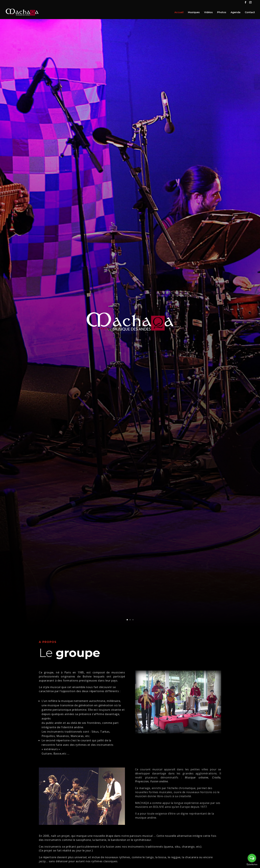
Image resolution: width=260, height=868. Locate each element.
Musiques (194, 12)
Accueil (179, 12)
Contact (250, 12)
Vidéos (208, 12)
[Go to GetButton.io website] (252, 865)
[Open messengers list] (252, 858)
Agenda (236, 12)
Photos (222, 12)
